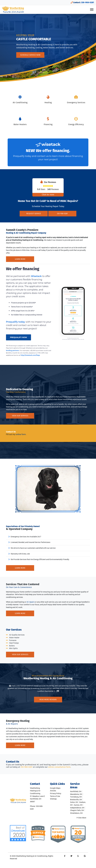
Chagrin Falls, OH (77, 810)
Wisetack (37, 276)
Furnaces (13, 640)
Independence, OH (77, 808)
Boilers (12, 646)
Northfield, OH (76, 791)
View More (81, 818)
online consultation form (59, 767)
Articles (53, 791)
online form (21, 434)
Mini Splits (13, 648)
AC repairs (31, 602)
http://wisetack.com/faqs (30, 355)
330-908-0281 (88, 2)
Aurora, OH (78, 805)
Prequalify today (22, 156)
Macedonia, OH (76, 794)
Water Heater (14, 638)
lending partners (12, 350)
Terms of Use (55, 796)
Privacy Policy (56, 793)
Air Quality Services (17, 635)
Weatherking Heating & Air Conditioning (32, 856)
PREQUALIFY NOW (19, 337)
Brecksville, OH (76, 800)
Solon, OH (74, 802)
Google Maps (55, 788)
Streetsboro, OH (76, 813)
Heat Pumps (14, 643)
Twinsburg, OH (76, 797)
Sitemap (53, 799)
